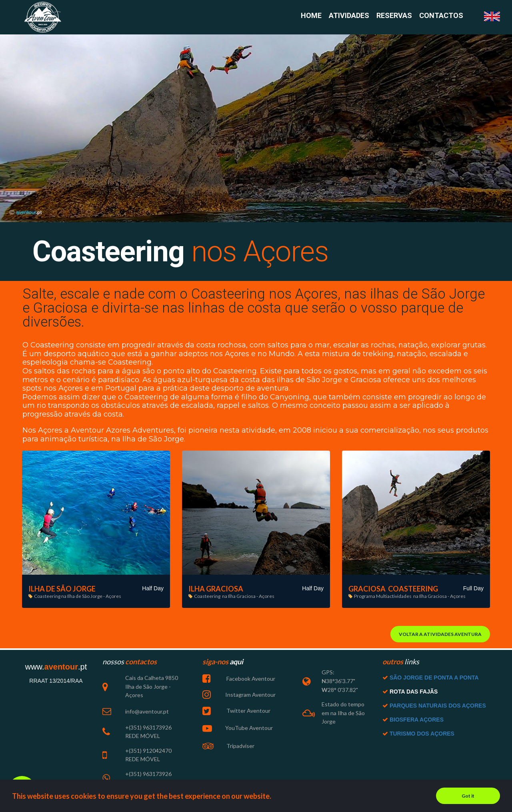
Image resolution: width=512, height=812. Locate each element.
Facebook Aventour (250, 681)
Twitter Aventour (248, 712)
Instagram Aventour (250, 696)
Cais (131, 680)
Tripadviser (240, 747)
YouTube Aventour (249, 729)
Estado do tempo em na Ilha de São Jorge (343, 714)
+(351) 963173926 (148, 729)
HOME (311, 16)
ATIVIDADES (349, 16)
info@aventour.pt (147, 713)
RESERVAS (394, 16)
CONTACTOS (441, 16)
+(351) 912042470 (148, 751)
